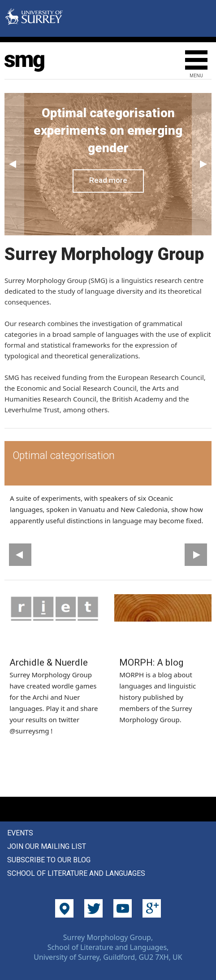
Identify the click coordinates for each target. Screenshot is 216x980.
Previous (14, 164)
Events (20, 833)
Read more (108, 180)
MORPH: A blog (151, 662)
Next (202, 164)
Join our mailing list (47, 846)
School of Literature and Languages (76, 873)
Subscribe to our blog (49, 860)
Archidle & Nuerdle (49, 662)
